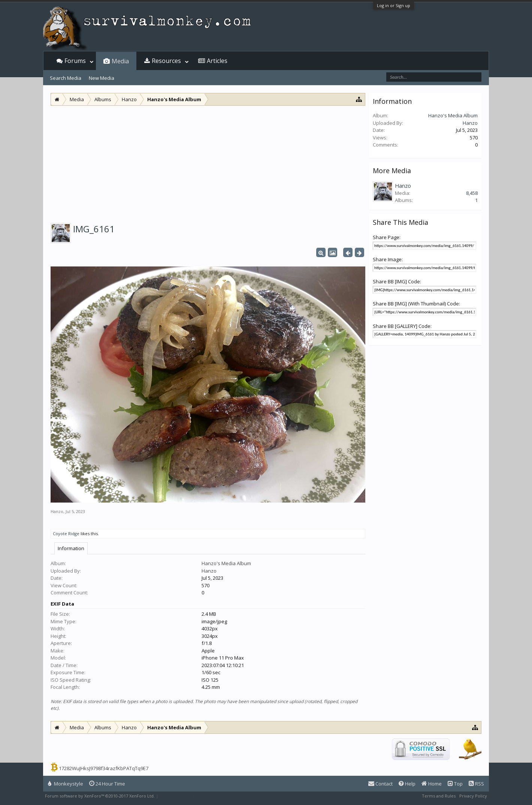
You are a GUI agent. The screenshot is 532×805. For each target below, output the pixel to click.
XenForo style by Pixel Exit (186, 796)
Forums (75, 61)
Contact (380, 784)
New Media (102, 78)
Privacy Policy (473, 796)
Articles (217, 61)
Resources (166, 61)
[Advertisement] (208, 162)
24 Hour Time (107, 784)
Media (120, 61)
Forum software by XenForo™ (100, 796)
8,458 (472, 193)
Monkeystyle (66, 784)
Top (455, 784)
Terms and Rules (439, 796)
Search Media (66, 78)
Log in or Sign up (394, 5)
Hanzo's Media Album (226, 563)
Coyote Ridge (66, 533)
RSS (476, 784)
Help (407, 784)
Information (71, 548)
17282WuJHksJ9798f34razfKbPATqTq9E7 (104, 768)
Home (432, 784)
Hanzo (57, 511)
